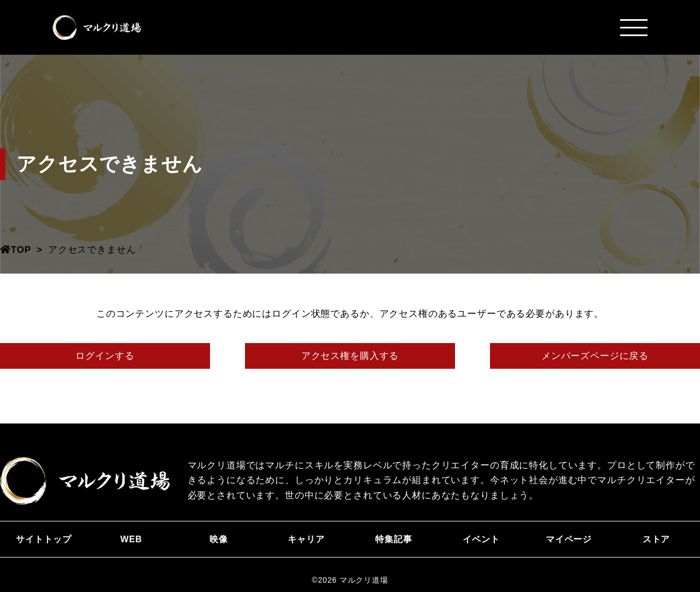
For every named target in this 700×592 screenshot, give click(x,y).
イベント (481, 539)
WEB (131, 539)
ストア (657, 539)
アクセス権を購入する (350, 356)
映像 (219, 539)
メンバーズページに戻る (595, 356)
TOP (16, 250)
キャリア (306, 539)
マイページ (569, 539)
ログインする (105, 356)
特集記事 (393, 539)
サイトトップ (43, 539)
